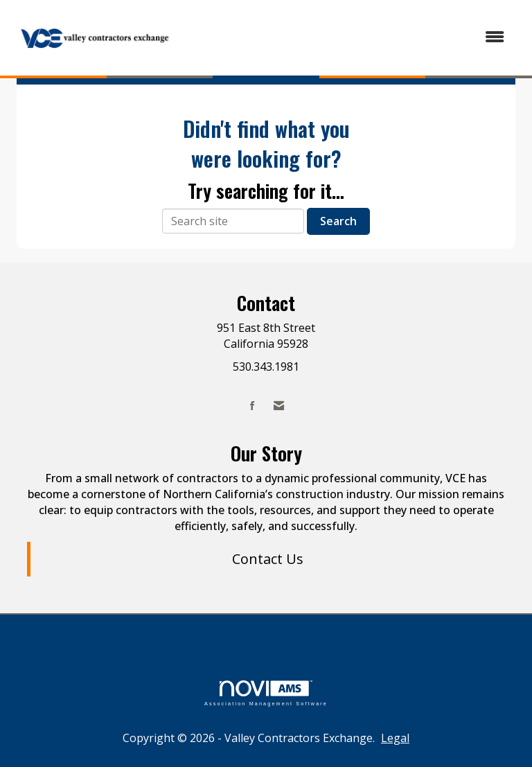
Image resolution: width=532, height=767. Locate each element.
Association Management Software (266, 693)
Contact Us (268, 559)
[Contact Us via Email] (279, 406)
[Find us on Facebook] (252, 406)
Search (338, 221)
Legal (395, 738)
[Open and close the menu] (348, 37)
